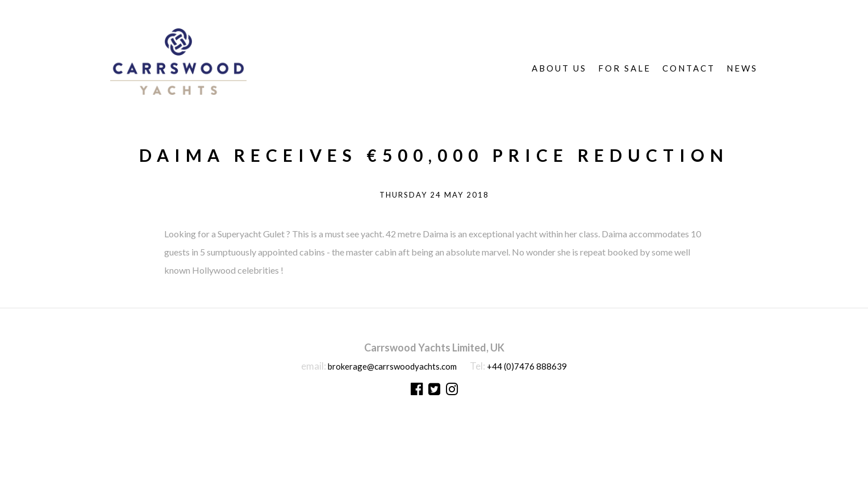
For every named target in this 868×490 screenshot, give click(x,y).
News (742, 68)
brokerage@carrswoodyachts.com (392, 366)
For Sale (625, 68)
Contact (689, 68)
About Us (559, 68)
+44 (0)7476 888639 (527, 366)
